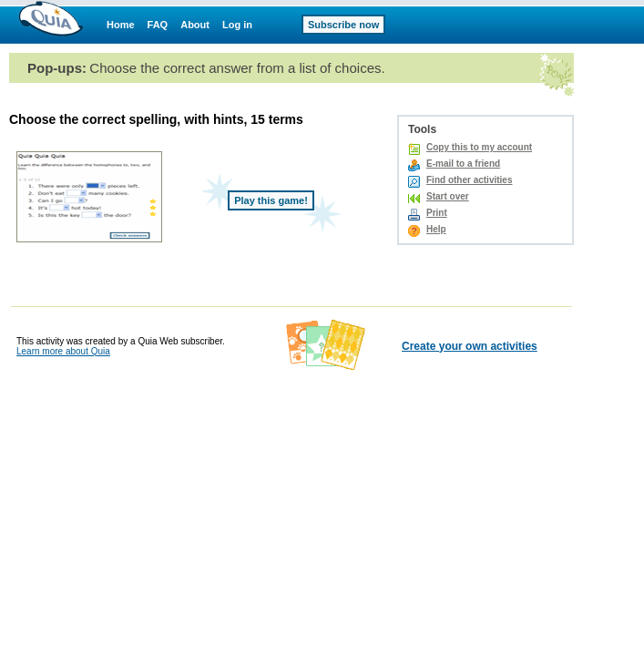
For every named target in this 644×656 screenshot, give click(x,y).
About (195, 25)
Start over (448, 196)
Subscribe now (343, 25)
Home (121, 25)
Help (436, 229)
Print (437, 213)
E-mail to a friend (463, 164)
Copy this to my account (479, 147)
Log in (237, 25)
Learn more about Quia (63, 351)
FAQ (158, 25)
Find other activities (469, 180)
